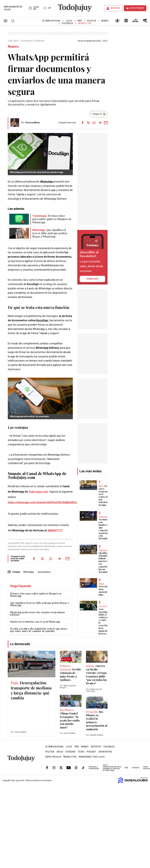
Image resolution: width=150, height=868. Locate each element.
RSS (126, 768)
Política (92, 21)
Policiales (67, 23)
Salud (60, 752)
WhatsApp (47, 182)
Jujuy (69, 21)
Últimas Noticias (51, 21)
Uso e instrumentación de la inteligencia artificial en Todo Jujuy (112, 768)
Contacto (136, 768)
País (80, 21)
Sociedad (70, 752)
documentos (44, 572)
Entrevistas (105, 752)
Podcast (91, 752)
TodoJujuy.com (38, 492)
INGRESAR (115, 8)
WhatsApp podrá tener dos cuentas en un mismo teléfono (37, 613)
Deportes (96, 747)
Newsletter (85, 23)
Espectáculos (53, 757)
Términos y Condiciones (94, 768)
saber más (92, 279)
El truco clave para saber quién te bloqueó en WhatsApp (36, 595)
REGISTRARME (137, 8)
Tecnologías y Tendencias (33, 41)
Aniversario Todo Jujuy (92, 757)
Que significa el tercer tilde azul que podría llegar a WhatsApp (39, 604)
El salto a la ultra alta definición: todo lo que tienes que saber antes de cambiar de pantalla (39, 630)
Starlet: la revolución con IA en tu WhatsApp (35, 622)
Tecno (81, 752)
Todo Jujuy (13, 41)
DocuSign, (42, 320)
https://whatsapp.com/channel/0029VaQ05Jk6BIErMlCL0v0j (45, 503)
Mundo (105, 21)
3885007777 (55, 531)
